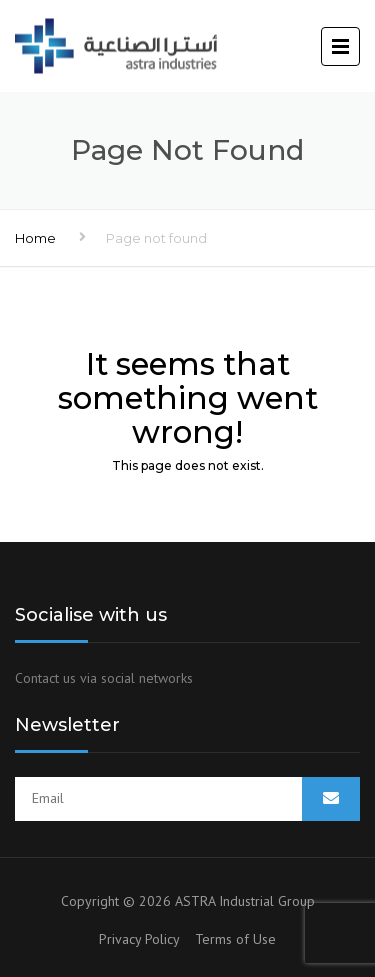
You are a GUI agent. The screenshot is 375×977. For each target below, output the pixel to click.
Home (35, 238)
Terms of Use (235, 939)
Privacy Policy (147, 939)
